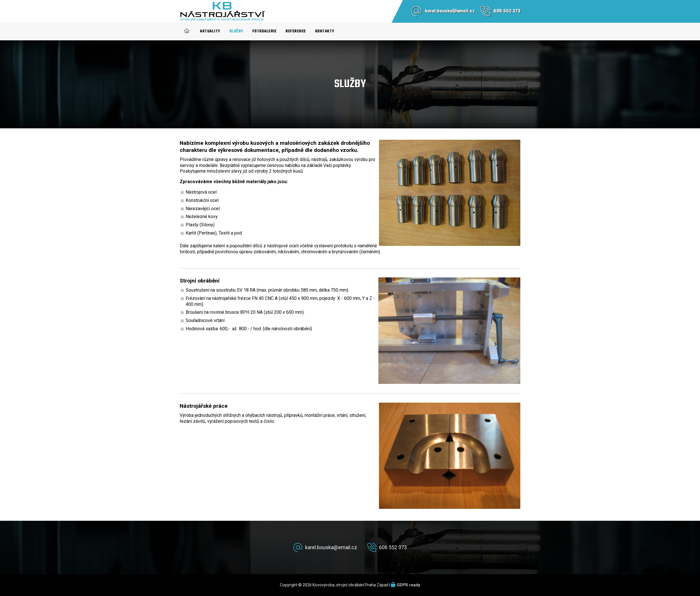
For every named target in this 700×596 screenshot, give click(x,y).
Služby (236, 31)
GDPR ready (408, 585)
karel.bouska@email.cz (450, 11)
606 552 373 (507, 11)
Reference (296, 31)
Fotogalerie (265, 31)
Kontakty (325, 31)
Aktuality (210, 31)
